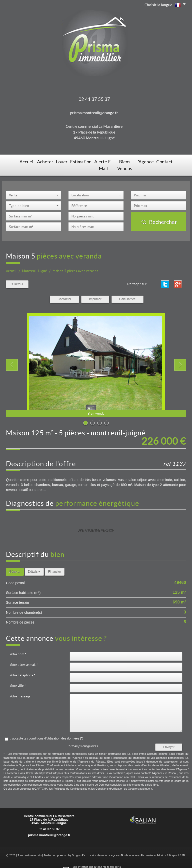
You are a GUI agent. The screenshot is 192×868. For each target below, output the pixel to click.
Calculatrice (127, 290)
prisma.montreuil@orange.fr (94, 113)
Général (15, 563)
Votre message (20, 688)
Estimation (75, 161)
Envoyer (169, 738)
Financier (54, 563)
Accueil (15, 161)
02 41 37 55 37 (49, 820)
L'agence (154, 161)
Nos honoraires (130, 846)
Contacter (64, 290)
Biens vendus (129, 161)
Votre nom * (18, 645)
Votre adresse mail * (24, 656)
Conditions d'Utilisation (109, 780)
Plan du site (89, 846)
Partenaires (148, 846)
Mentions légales (109, 846)
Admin (161, 846)
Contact (176, 161)
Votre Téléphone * (22, 666)
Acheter (35, 161)
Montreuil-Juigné (35, 262)
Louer (54, 161)
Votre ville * (18, 677)
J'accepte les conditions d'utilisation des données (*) (47, 730)
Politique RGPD (176, 846)
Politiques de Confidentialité (70, 780)
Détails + (34, 563)
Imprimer (95, 290)
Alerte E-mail (101, 161)
